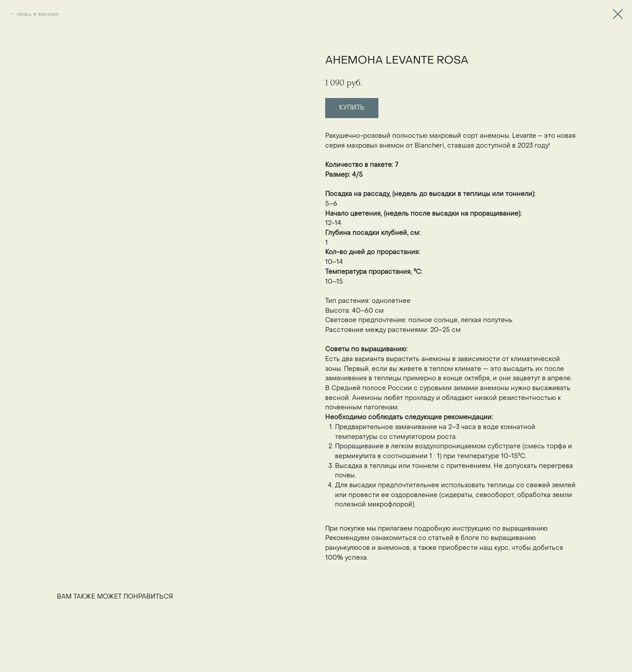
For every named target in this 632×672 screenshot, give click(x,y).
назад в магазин (38, 14)
